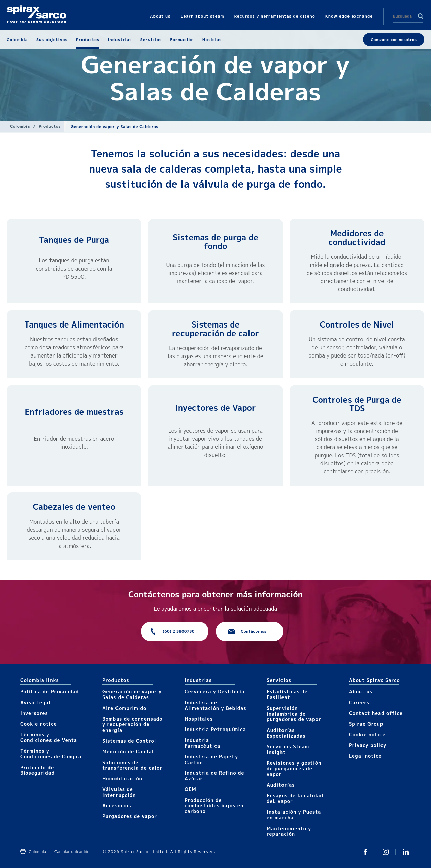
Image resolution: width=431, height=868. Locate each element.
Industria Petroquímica (215, 729)
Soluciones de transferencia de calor (132, 765)
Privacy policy (368, 745)
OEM (190, 789)
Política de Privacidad (49, 692)
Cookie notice (39, 724)
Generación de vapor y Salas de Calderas (132, 694)
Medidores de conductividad (357, 238)
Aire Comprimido (124, 708)
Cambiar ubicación (72, 852)
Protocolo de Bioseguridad (37, 770)
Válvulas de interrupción (119, 792)
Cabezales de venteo (74, 507)
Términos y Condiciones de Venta (49, 737)
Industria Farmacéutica (202, 743)
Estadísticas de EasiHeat (287, 694)
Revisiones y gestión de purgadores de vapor (294, 768)
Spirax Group (366, 724)
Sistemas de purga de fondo (215, 242)
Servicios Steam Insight (288, 749)
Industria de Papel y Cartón (211, 759)
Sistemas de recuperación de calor (215, 329)
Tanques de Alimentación (74, 324)
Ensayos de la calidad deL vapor (295, 798)
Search (421, 16)
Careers (359, 702)
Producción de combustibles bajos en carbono (214, 806)
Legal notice (365, 756)
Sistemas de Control (129, 741)
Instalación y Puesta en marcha (294, 815)
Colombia (20, 126)
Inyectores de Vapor (215, 408)
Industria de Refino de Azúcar (214, 776)
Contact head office (376, 713)
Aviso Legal (35, 702)
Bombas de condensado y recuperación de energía (132, 725)
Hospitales (199, 719)
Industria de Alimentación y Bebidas (215, 705)
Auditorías (281, 785)
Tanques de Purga (74, 240)
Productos (50, 126)
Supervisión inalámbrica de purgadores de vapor (294, 714)
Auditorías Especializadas (286, 733)
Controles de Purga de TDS (357, 404)
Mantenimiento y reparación (289, 831)
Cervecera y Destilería (214, 692)
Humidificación (122, 779)
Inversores (34, 713)
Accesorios (117, 805)
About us (361, 692)
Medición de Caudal (128, 752)
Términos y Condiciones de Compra (51, 754)
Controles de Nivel (357, 324)
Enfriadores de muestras (74, 412)
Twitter (365, 852)
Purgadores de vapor (130, 816)
